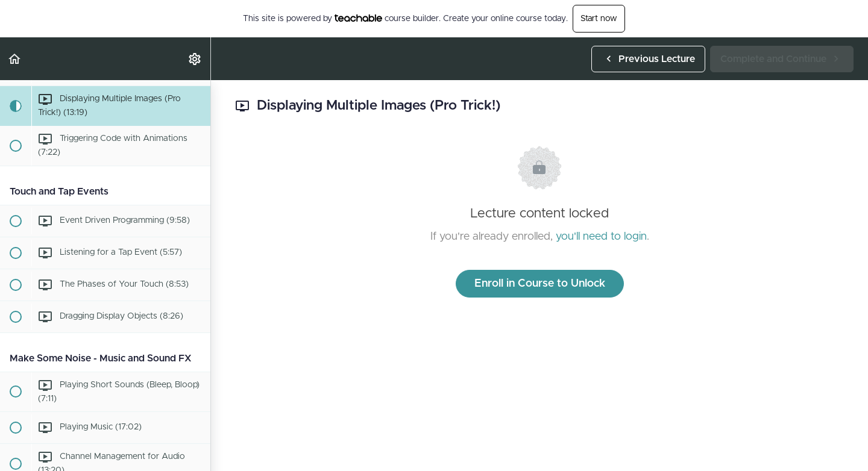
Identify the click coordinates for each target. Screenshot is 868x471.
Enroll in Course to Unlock (540, 284)
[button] (15, 59)
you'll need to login (601, 237)
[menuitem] (195, 59)
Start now (599, 19)
